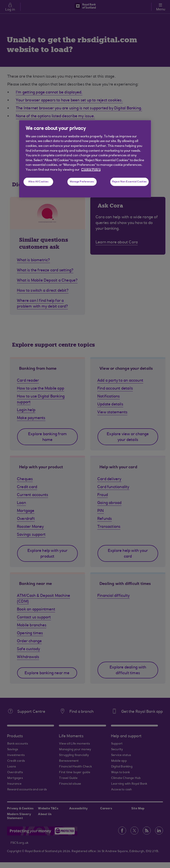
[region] (85, 159)
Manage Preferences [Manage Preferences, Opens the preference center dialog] (82, 182)
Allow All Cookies (38, 182)
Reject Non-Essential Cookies (129, 182)
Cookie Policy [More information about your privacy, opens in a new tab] (91, 170)
